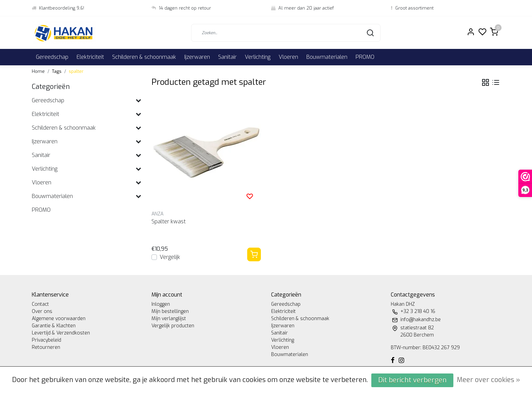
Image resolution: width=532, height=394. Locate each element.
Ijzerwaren (197, 57)
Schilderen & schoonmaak (144, 57)
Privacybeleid (46, 340)
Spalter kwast (169, 221)
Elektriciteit (90, 57)
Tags (57, 71)
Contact (40, 304)
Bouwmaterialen (327, 57)
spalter (76, 71)
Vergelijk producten (173, 326)
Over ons (42, 311)
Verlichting (258, 57)
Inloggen (161, 304)
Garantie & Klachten (54, 326)
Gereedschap (52, 57)
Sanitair (227, 57)
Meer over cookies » (488, 380)
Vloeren (288, 57)
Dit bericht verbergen (412, 380)
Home (38, 71)
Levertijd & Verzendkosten (61, 333)
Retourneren (46, 347)
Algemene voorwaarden (59, 319)
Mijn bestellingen (170, 311)
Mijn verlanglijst (169, 319)
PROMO (365, 57)
